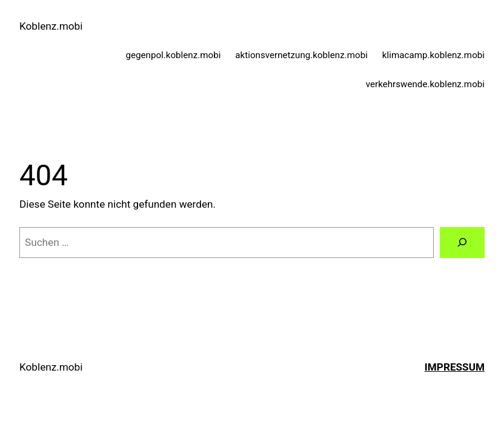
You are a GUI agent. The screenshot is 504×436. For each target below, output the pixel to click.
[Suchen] (462, 243)
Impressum (455, 367)
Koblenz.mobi (51, 26)
